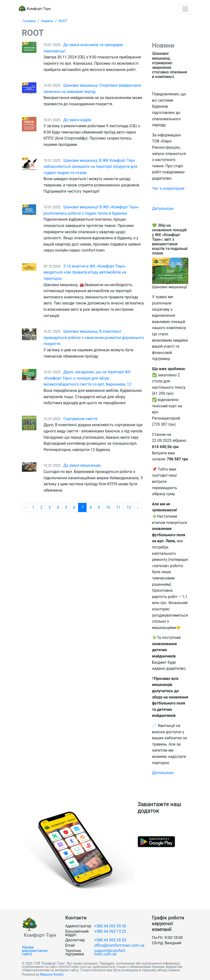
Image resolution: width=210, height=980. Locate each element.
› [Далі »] (138, 507)
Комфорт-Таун (35, 9)
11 (118, 507)
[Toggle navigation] (185, 9)
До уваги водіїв (77, 120)
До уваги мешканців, (82, 465)
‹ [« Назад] (26, 507)
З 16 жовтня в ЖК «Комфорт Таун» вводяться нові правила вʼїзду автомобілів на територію (85, 272)
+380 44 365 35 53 (110, 940)
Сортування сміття (80, 419)
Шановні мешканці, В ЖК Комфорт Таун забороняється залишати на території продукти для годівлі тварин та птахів (91, 167)
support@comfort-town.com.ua (110, 952)
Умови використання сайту (35, 951)
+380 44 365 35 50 (110, 926)
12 (129, 507)
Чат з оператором (168, 188)
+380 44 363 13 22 (110, 931)
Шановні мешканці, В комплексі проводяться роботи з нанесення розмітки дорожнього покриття (94, 338)
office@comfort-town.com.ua (119, 945)
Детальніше (163, 208)
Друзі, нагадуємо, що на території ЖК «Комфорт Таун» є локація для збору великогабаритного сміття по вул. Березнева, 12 (88, 378)
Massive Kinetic (52, 974)
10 (108, 507)
